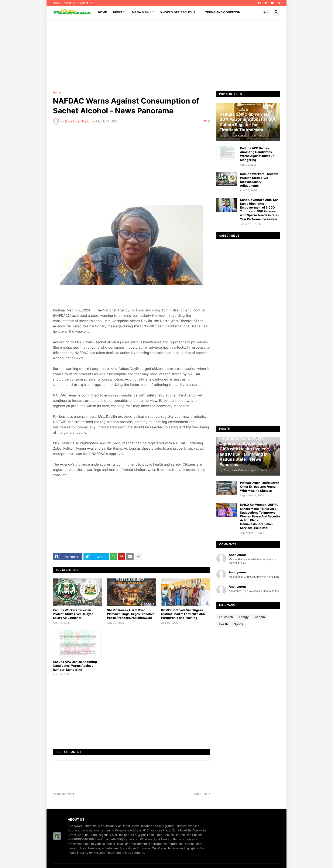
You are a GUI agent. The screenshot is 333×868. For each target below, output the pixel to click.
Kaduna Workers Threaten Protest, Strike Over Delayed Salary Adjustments (73, 614)
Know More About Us (178, 12)
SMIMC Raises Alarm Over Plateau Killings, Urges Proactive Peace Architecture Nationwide (131, 614)
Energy (244, 617)
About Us (69, 3)
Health (223, 624)
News (118, 12)
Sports (239, 624)
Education (226, 617)
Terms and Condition (223, 12)
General (260, 617)
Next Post (201, 794)
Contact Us (85, 3)
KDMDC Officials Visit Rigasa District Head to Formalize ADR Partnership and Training (183, 614)
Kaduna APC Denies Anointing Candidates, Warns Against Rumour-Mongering (75, 666)
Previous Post (65, 794)
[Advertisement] (166, 55)
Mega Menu (141, 12)
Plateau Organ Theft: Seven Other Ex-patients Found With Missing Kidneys (260, 487)
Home (56, 3)
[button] (266, 12)
